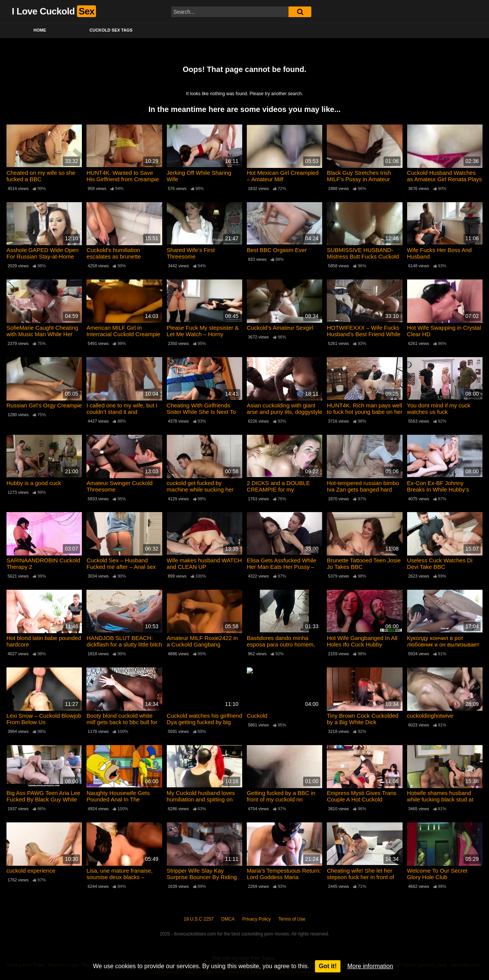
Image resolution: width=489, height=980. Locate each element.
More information (370, 966)
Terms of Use (292, 919)
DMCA (228, 919)
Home (40, 30)
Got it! (328, 966)
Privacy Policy (256, 919)
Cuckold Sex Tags (111, 30)
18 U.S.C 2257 (199, 919)
